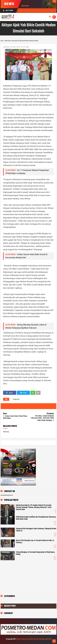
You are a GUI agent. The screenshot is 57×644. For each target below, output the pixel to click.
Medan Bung (16, 399)
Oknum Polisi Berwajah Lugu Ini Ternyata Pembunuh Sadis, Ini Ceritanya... (35, 542)
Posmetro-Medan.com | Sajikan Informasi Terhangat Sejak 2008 (33, 639)
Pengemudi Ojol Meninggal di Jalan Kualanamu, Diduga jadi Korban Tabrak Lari (36, 530)
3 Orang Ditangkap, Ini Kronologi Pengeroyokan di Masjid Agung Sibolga (35, 553)
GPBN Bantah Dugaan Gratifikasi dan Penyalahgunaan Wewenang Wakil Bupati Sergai (36, 518)
